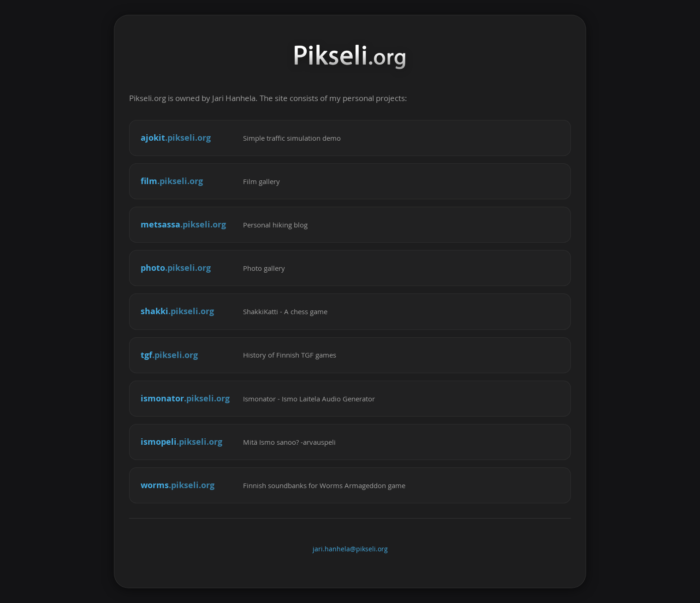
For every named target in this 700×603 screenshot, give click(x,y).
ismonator (185, 398)
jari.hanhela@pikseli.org (350, 549)
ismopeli (181, 442)
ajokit (176, 138)
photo (176, 268)
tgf (169, 355)
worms (178, 485)
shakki (177, 311)
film (172, 181)
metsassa (183, 224)
